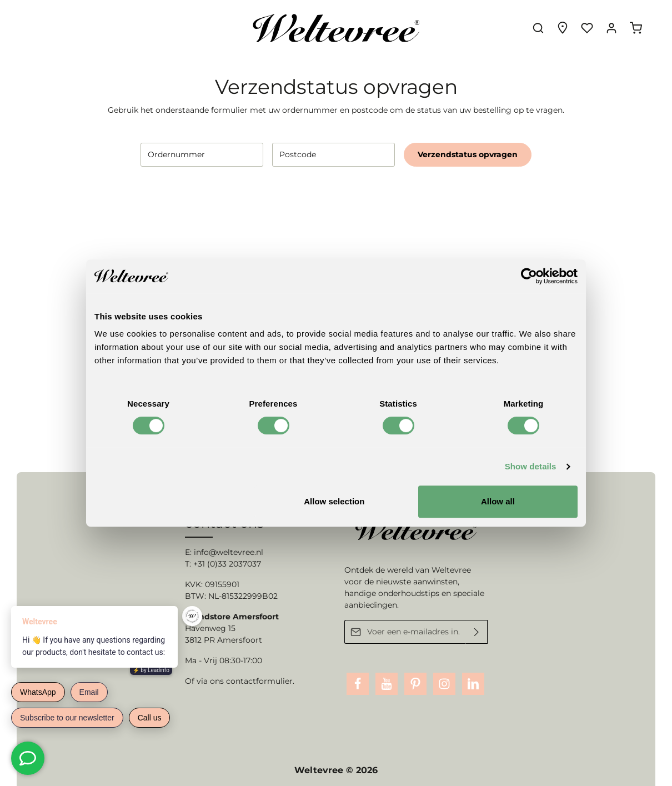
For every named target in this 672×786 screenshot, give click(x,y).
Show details (531, 466)
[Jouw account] (611, 28)
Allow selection (334, 501)
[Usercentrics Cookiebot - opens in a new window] (529, 276)
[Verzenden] (477, 632)
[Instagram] (444, 684)
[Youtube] (387, 684)
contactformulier (259, 681)
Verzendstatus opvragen (468, 154)
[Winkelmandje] (636, 28)
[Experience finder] (563, 28)
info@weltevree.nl (229, 552)
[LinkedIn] (473, 684)
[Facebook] (358, 684)
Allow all (498, 501)
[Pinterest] (415, 684)
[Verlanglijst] (587, 28)
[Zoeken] (538, 28)
